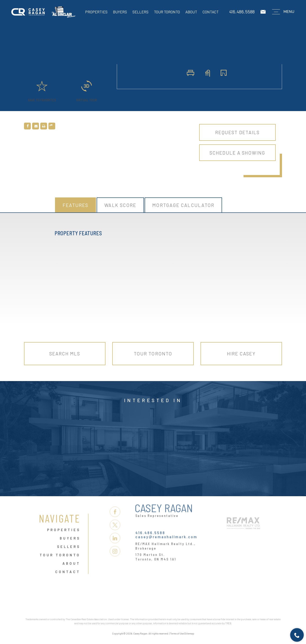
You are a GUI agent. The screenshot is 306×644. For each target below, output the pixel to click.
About (191, 12)
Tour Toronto (167, 12)
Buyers (120, 12)
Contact (211, 12)
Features (76, 205)
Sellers (140, 12)
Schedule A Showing (237, 153)
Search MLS (65, 354)
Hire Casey (241, 354)
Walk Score (120, 205)
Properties (96, 12)
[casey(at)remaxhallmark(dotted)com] (263, 12)
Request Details (238, 132)
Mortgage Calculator (183, 205)
